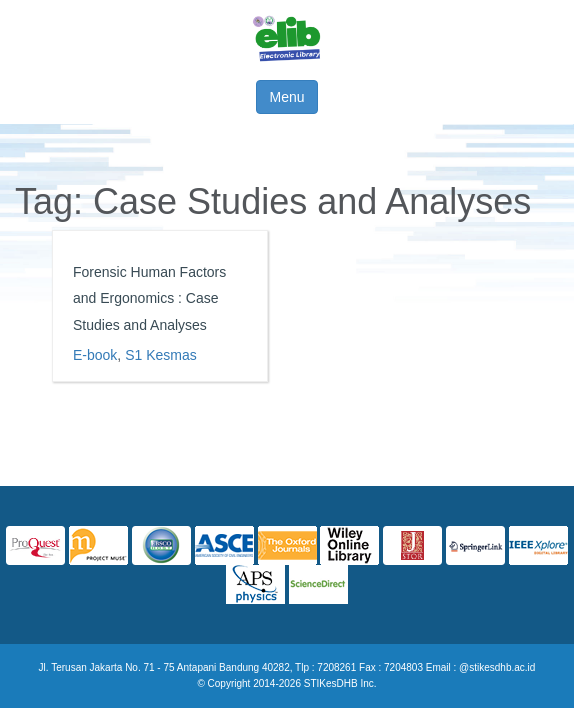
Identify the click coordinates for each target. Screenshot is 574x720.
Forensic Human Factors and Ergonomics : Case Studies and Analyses (149, 298)
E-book (95, 355)
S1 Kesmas (161, 355)
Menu (286, 97)
